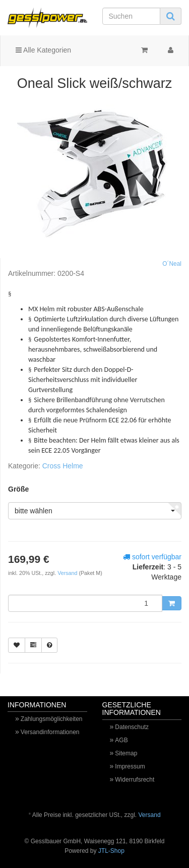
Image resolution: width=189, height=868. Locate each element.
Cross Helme (63, 466)
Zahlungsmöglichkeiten (52, 719)
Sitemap (126, 753)
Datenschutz (132, 727)
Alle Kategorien (43, 50)
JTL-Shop (111, 851)
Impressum (130, 766)
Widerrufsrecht (135, 780)
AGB (121, 740)
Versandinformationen (50, 732)
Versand (68, 573)
